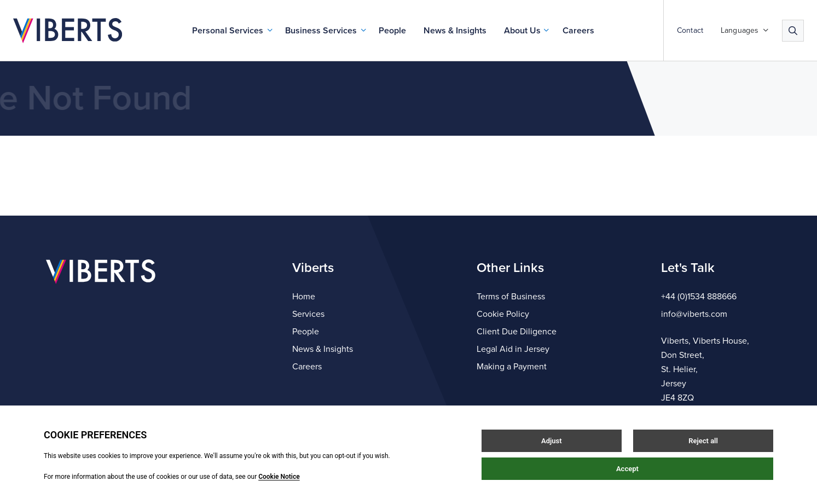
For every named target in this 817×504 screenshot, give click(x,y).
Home (304, 297)
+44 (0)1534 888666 (699, 297)
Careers (578, 31)
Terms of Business (511, 297)
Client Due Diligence (517, 332)
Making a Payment (512, 367)
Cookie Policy (503, 314)
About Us (522, 31)
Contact (690, 31)
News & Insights (455, 31)
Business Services (321, 31)
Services (308, 314)
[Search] (793, 31)
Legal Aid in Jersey (513, 349)
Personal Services (228, 31)
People (392, 31)
